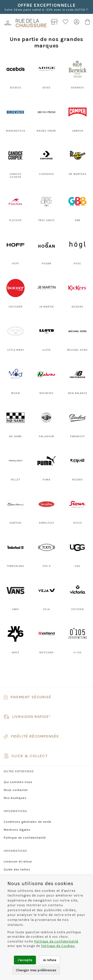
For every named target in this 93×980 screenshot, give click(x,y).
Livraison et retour (18, 862)
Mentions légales (17, 830)
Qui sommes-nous (18, 782)
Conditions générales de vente (28, 822)
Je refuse (49, 960)
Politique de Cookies (58, 946)
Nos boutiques (15, 798)
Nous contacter (16, 790)
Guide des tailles (17, 869)
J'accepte (25, 960)
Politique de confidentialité (25, 838)
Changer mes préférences (36, 970)
